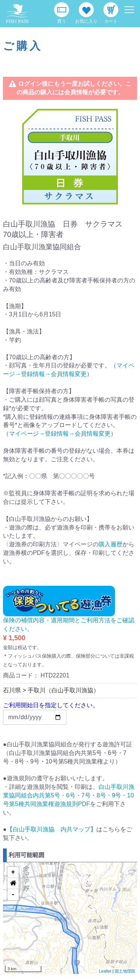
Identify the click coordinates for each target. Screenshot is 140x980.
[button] (13, 883)
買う (62, 21)
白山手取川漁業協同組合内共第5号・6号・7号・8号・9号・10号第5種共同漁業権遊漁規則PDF (69, 795)
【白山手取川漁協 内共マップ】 (52, 829)
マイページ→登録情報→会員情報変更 (60, 434)
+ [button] (13, 872)
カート (111, 21)
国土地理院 (125, 971)
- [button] (13, 895)
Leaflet (105, 971)
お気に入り (86, 21)
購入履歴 (111, 544)
